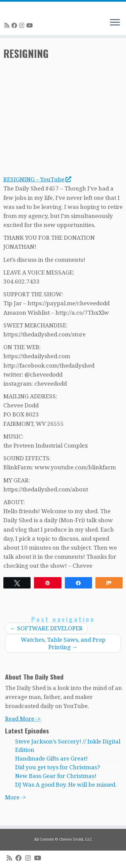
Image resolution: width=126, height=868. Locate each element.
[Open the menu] (115, 23)
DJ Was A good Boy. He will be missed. (66, 785)
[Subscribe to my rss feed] (8, 25)
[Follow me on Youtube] (30, 25)
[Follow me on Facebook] (15, 25)
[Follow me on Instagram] (23, 25)
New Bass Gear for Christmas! (56, 776)
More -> (16, 797)
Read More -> (23, 719)
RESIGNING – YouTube (37, 179)
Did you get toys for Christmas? (58, 767)
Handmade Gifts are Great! (51, 759)
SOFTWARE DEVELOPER (46, 628)
